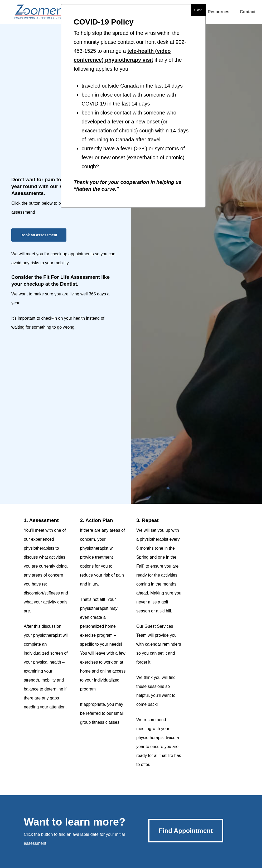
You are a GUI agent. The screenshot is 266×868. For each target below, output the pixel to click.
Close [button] (198, 10)
